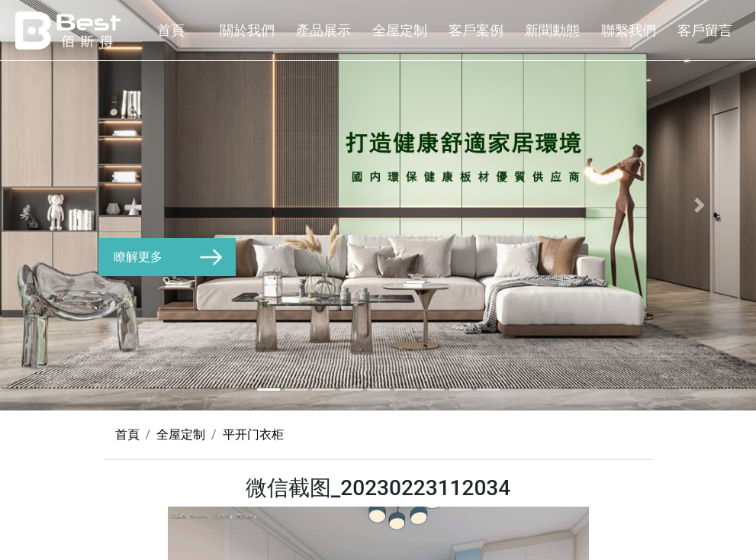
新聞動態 (552, 30)
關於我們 (247, 30)
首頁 (171, 30)
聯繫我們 (629, 30)
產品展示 (323, 30)
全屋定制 (400, 30)
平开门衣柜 (253, 434)
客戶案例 (476, 30)
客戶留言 (705, 30)
